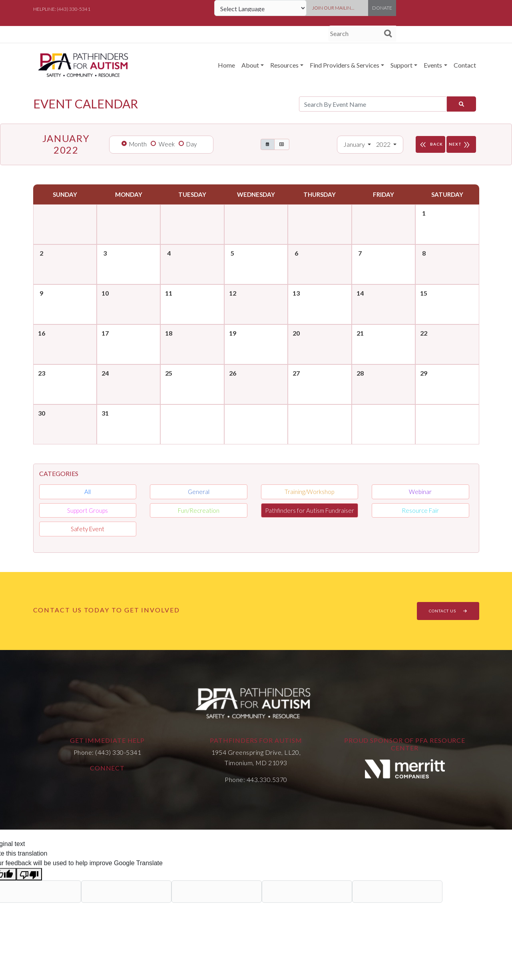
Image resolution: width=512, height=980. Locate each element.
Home (226, 65)
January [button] (355, 144)
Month (138, 144)
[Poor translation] (29, 874)
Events (433, 65)
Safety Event (88, 529)
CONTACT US (448, 611)
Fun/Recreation (199, 510)
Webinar (420, 492)
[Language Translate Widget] (260, 8)
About (250, 65)
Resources (284, 65)
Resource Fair (420, 510)
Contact (465, 65)
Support (401, 65)
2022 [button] (384, 144)
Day (191, 144)
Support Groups (88, 510)
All (88, 492)
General (199, 492)
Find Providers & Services (345, 65)
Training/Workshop (309, 492)
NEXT (461, 144)
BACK (430, 144)
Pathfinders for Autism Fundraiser (310, 510)
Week (167, 144)
